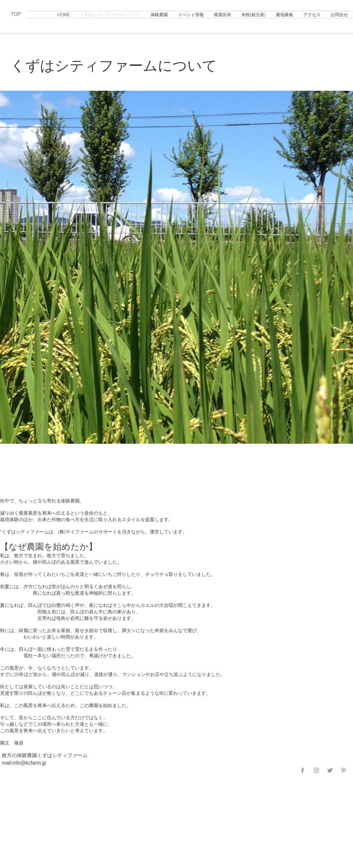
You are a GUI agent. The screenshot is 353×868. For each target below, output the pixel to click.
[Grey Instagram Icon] (316, 770)
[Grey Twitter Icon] (330, 770)
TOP (16, 14)
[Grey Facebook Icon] (303, 770)
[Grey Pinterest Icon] (344, 770)
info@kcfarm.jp (30, 763)
